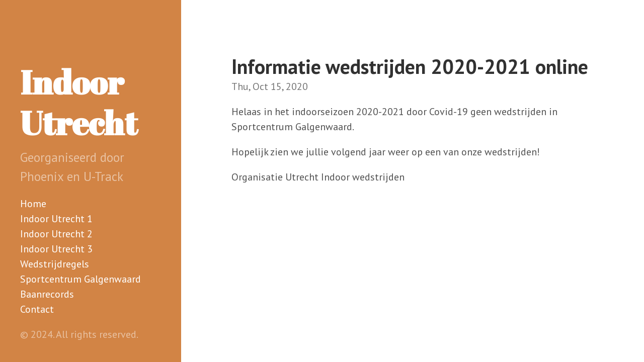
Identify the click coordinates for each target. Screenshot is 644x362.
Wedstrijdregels (55, 264)
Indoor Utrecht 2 (56, 234)
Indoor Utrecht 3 (56, 249)
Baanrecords (47, 294)
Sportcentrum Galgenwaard (80, 279)
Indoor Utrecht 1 (56, 219)
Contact (37, 309)
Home (33, 204)
